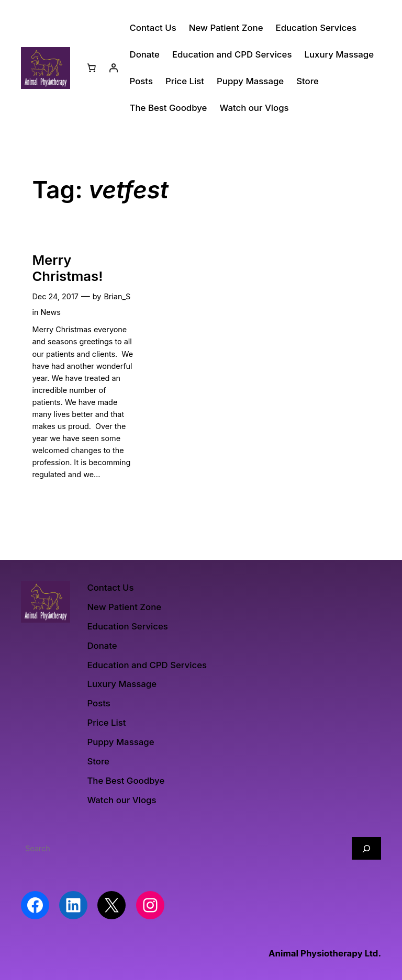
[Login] (114, 68)
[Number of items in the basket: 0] (92, 68)
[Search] (366, 848)
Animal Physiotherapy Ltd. (325, 953)
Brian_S (117, 296)
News (50, 312)
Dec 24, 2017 (55, 296)
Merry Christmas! (67, 268)
